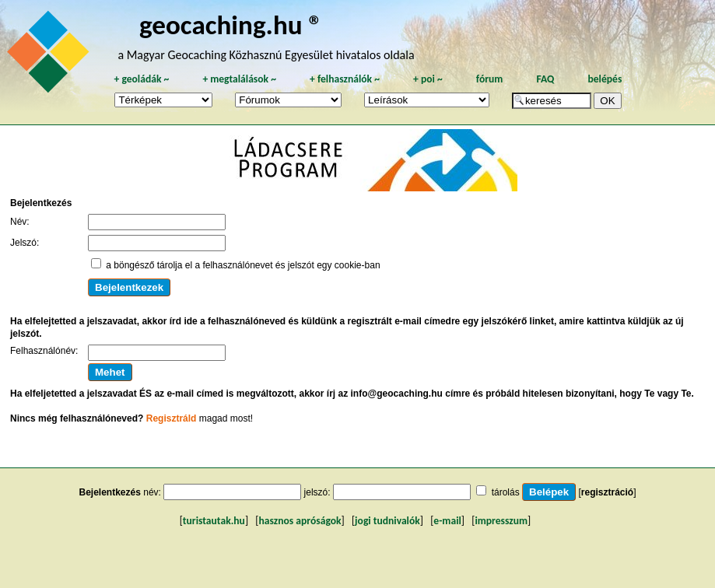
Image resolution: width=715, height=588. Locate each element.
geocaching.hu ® (231, 24)
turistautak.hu (214, 521)
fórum (490, 79)
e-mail (447, 521)
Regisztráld (172, 418)
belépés (605, 79)
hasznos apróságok (300, 521)
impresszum (501, 521)
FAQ (545, 79)
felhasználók (345, 79)
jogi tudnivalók (387, 521)
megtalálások (239, 79)
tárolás (506, 492)
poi (428, 79)
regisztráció (607, 492)
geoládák (141, 79)
